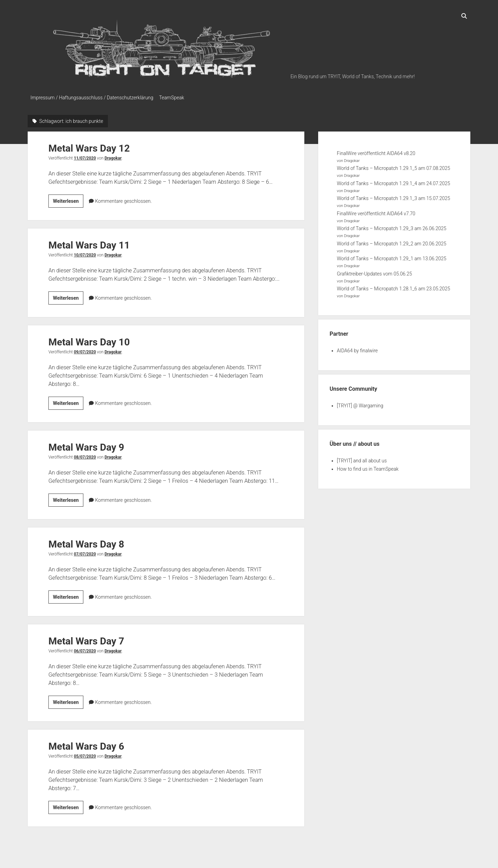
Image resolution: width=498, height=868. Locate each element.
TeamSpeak (175, 98)
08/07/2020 (85, 455)
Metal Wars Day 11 (89, 243)
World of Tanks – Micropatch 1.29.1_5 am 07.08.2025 (394, 166)
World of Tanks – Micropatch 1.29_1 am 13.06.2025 (391, 257)
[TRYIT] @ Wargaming (360, 404)
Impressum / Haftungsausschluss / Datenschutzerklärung (92, 98)
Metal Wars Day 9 (86, 445)
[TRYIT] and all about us (362, 459)
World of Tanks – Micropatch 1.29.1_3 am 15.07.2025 (394, 197)
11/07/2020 (85, 156)
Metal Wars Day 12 (89, 146)
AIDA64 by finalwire (357, 349)
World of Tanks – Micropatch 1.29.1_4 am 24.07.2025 (394, 181)
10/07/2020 (85, 253)
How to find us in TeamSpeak (368, 467)
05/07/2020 (85, 754)
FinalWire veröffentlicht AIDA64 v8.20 (376, 151)
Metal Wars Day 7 (86, 639)
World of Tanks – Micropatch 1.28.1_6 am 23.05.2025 (394, 287)
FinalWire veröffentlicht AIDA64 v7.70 (376, 211)
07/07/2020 (85, 552)
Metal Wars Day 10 (89, 340)
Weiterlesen (68, 200)
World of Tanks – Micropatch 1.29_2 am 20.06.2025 (391, 242)
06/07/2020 (85, 649)
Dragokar (113, 156)
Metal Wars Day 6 (86, 744)
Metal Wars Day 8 (86, 542)
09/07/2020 (85, 350)
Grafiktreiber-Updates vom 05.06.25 (374, 272)
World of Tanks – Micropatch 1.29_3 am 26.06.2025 (391, 227)
